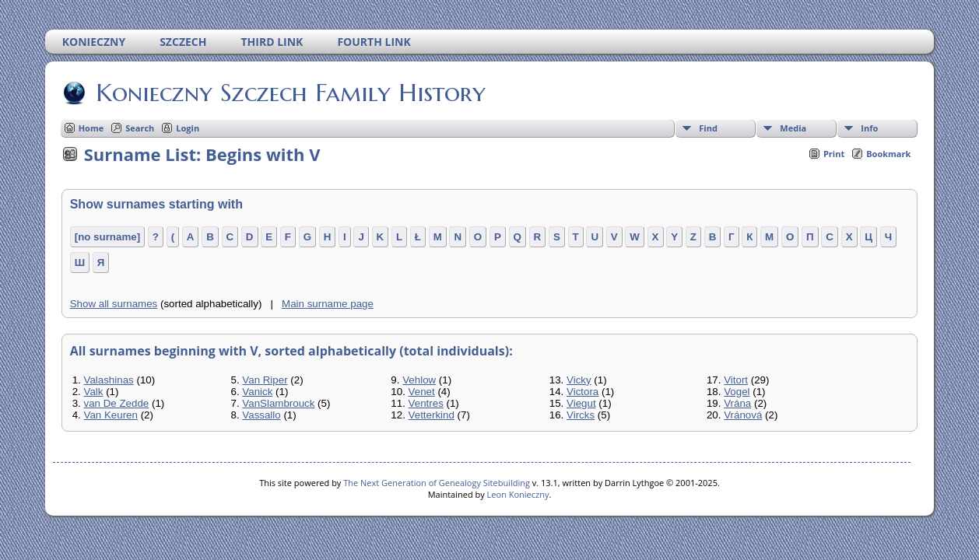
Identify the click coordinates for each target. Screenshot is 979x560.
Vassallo (261, 415)
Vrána (737, 403)
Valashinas (109, 380)
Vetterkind (432, 415)
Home (91, 128)
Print (834, 154)
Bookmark (888, 154)
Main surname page (328, 304)
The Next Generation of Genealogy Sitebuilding (437, 483)
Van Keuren (111, 415)
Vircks (581, 415)
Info (869, 128)
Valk (94, 392)
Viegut (581, 403)
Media (793, 128)
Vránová (743, 415)
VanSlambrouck (278, 403)
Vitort (736, 380)
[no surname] (107, 237)
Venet (422, 392)
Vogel (737, 392)
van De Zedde (117, 403)
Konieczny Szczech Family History (289, 93)
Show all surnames (114, 304)
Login (188, 128)
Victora (582, 392)
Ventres (426, 403)
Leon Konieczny (518, 494)
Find (708, 128)
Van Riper (265, 380)
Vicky (579, 380)
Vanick (257, 392)
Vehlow (419, 380)
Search (140, 128)
